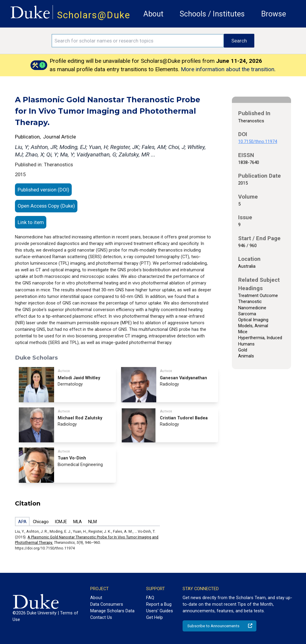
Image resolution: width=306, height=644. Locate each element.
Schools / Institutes (212, 14)
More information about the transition (228, 69)
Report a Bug (159, 604)
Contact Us (101, 617)
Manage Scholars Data (112, 611)
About (153, 14)
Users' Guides (160, 611)
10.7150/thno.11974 (258, 141)
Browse (274, 14)
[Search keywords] (138, 41)
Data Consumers (107, 604)
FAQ (150, 598)
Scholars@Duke (94, 15)
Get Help (154, 617)
